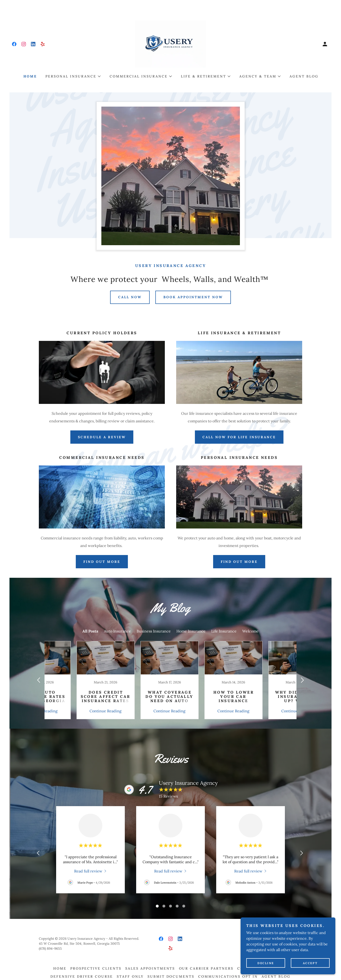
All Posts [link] (90, 631)
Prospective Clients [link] (96, 968)
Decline (266, 963)
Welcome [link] (250, 631)
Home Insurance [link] (191, 631)
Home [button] (60, 968)
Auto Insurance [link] (117, 631)
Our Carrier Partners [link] (206, 968)
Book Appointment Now (193, 297)
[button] (325, 44)
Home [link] (30, 76)
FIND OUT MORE (102, 562)
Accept (310, 963)
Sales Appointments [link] (150, 968)
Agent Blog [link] (304, 76)
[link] (14, 44)
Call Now (130, 297)
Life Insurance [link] (224, 631)
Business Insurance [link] (154, 631)
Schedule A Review (102, 437)
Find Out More (239, 562)
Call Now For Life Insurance (239, 437)
